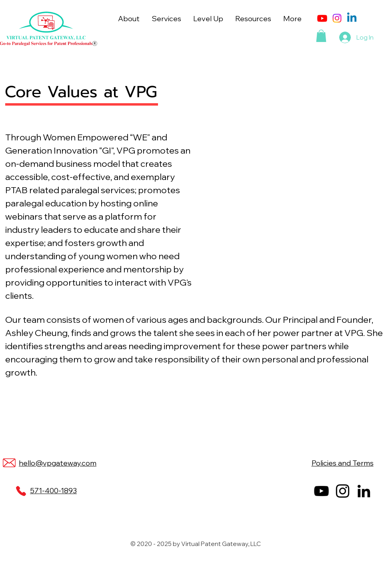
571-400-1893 (53, 491)
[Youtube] (322, 18)
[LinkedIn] (364, 491)
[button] (129, 19)
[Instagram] (337, 18)
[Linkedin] (352, 18)
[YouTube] (321, 491)
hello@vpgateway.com (58, 463)
